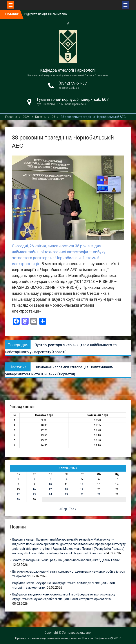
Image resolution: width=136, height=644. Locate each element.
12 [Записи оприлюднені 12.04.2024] (82, 484)
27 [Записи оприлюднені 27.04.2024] (99, 494)
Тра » (73, 509)
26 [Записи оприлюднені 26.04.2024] (82, 494)
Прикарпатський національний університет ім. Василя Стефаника (62, 638)
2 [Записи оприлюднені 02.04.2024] (34, 479)
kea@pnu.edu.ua (69, 88)
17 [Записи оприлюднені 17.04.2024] (50, 489)
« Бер (63, 509)
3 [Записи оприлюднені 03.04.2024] (50, 479)
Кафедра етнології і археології (68, 70)
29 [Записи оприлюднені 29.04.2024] (18, 499)
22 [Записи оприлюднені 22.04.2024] (18, 494)
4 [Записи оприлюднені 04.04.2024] (66, 479)
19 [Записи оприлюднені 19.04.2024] (82, 489)
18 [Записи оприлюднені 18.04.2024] (66, 489)
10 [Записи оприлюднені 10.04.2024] (50, 484)
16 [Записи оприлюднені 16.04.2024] (34, 489)
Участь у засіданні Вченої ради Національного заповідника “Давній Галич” (66, 560)
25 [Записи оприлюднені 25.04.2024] (66, 494)
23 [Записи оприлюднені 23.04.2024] (34, 494)
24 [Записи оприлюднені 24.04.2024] (50, 494)
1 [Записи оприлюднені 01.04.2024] (18, 479)
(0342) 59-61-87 (73, 83)
